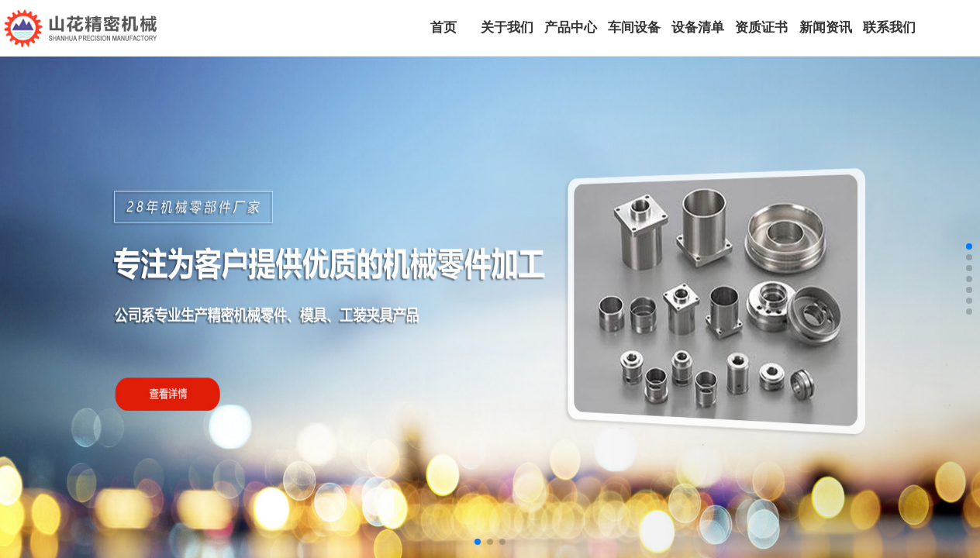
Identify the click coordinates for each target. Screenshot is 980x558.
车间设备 (634, 28)
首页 (443, 28)
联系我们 (889, 28)
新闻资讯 (826, 28)
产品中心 (571, 28)
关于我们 (507, 28)
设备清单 (698, 28)
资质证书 (761, 28)
